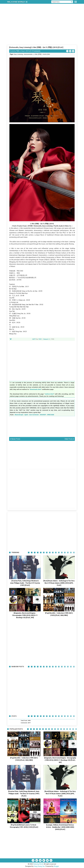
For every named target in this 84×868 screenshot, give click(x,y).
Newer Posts (15, 439)
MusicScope (19, 415)
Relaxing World (38, 864)
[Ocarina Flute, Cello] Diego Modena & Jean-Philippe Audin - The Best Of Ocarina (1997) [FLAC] (25, 583)
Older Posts (69, 439)
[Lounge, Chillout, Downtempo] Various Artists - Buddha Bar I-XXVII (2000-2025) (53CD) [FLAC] (60, 827)
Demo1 (46, 339)
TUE (18, 51)
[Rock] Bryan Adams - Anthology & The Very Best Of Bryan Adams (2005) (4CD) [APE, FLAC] (59, 583)
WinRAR (43, 415)
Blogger (56, 866)
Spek (26, 415)
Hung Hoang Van (39, 866)
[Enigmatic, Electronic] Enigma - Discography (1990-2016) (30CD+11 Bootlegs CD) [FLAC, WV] (25, 615)
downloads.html (36, 389)
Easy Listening (18, 54)
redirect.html (49, 394)
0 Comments (36, 51)
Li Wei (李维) (37, 54)
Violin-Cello (46, 54)
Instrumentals (28, 54)
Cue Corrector (34, 415)
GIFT (34, 339)
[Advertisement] (42, 31)
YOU (40, 339)
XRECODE (51, 415)
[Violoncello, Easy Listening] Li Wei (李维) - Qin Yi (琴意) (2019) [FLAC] (36, 47)
